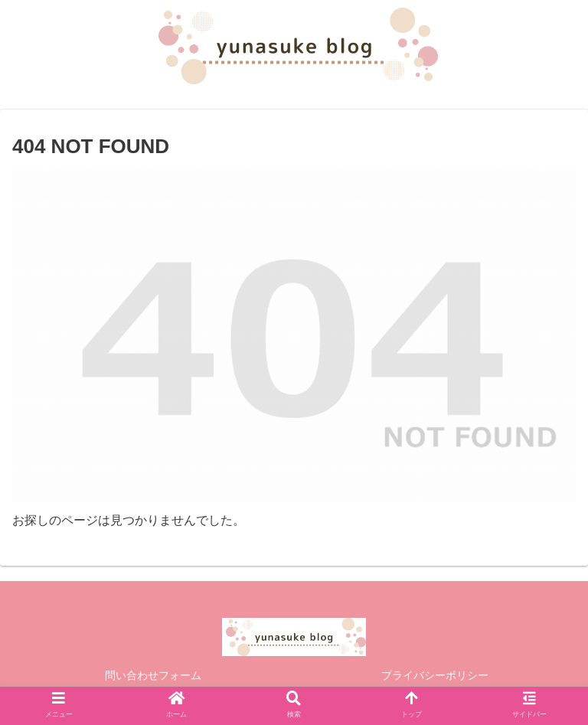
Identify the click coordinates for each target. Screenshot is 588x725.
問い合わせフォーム (153, 675)
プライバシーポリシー (435, 675)
